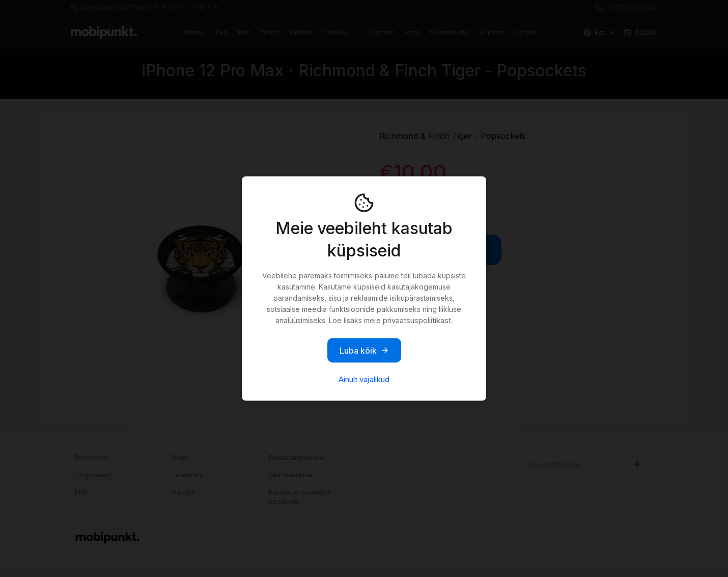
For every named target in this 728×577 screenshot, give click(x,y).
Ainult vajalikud (364, 379)
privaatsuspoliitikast (417, 320)
